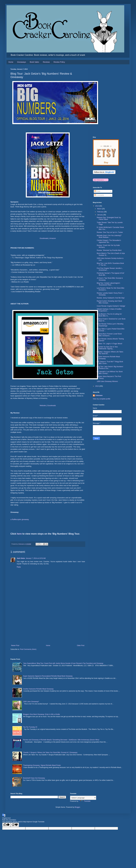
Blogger (77, 807)
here (19, 534)
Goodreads (44, 238)
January (100, 215)
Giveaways (21, 62)
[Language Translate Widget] (83, 798)
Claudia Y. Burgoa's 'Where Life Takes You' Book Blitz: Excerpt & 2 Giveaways (50, 752)
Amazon (53, 238)
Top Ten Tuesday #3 (30, 727)
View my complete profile (102, 399)
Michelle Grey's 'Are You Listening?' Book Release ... (109, 236)
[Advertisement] (48, 625)
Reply (19, 567)
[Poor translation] (15, 825)
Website (43, 405)
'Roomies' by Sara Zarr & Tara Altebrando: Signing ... (107, 348)
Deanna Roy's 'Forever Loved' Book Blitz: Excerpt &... (109, 335)
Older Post (81, 645)
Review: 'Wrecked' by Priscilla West (109, 250)
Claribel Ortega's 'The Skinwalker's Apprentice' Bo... (109, 241)
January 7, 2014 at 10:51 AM (36, 558)
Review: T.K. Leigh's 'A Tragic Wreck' (110, 344)
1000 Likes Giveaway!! (31, 702)
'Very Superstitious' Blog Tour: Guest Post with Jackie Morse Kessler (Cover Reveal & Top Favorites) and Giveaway (63, 663)
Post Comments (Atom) (28, 649)
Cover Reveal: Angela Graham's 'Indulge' (111, 306)
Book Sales (34, 62)
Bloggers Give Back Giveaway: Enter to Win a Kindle (42, 714)
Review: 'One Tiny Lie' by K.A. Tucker (110, 232)
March (100, 209)
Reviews (46, 62)
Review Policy (59, 62)
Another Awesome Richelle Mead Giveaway (38, 689)
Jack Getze (21, 558)
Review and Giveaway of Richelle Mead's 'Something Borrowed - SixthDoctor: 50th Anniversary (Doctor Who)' (61, 740)
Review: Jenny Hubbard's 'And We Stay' (111, 298)
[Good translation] (6, 825)
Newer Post (15, 645)
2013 (97, 386)
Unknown (99, 395)
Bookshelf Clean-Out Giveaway (34, 778)
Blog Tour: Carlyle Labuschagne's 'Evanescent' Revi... (108, 284)
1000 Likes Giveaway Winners (107, 381)
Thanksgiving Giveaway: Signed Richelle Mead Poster (42, 765)
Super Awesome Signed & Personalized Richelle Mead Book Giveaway (48, 676)
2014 (97, 206)
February (100, 212)
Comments (99, 195)
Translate (85, 801)
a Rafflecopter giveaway (20, 519)
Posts (97, 191)
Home (11, 62)
